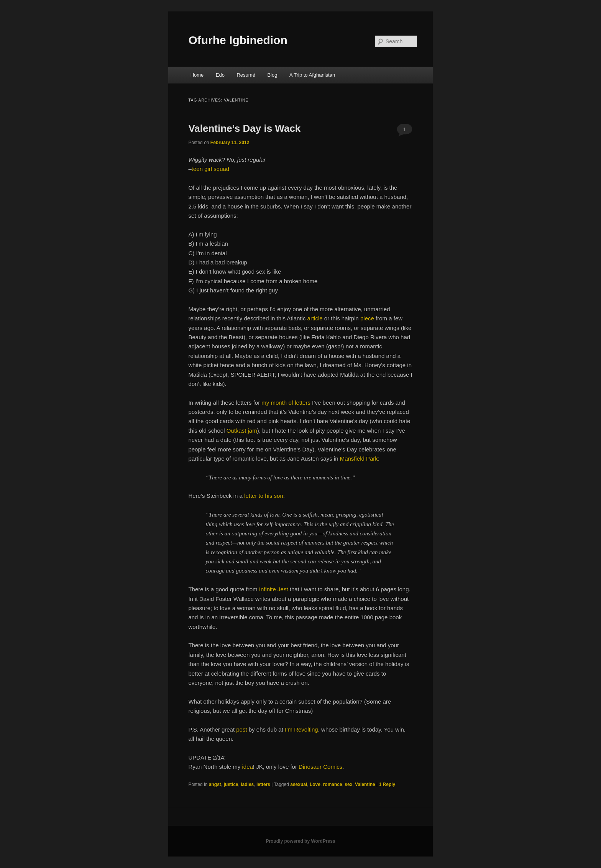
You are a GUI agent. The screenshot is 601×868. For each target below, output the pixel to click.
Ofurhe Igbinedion (238, 40)
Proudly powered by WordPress (300, 841)
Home (197, 75)
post (241, 729)
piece (367, 318)
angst (215, 784)
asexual (299, 784)
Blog (272, 75)
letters (263, 784)
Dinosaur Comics (320, 767)
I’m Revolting (301, 729)
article (315, 318)
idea (247, 767)
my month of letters (286, 403)
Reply (387, 784)
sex (348, 784)
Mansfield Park (359, 459)
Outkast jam (242, 431)
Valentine (365, 784)
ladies (247, 784)
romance (333, 784)
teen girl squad (210, 169)
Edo (220, 75)
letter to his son (264, 496)
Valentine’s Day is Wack (244, 128)
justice (231, 784)
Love (315, 784)
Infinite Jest (274, 589)
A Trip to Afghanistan (312, 75)
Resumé (246, 75)
